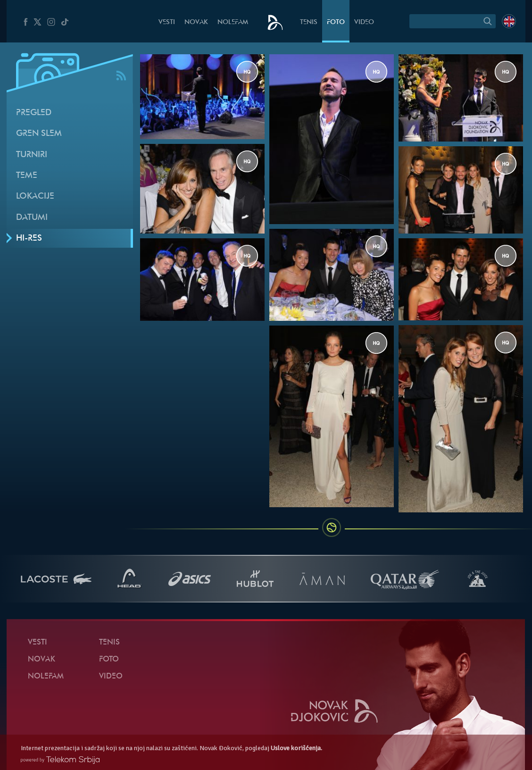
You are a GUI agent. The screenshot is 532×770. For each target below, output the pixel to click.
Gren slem (39, 134)
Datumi (32, 218)
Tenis (309, 22)
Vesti (167, 22)
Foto (336, 22)
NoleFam (233, 22)
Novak (196, 22)
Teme (27, 176)
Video (364, 22)
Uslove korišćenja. (296, 748)
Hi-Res (29, 239)
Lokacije (35, 197)
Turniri (32, 155)
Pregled (34, 113)
